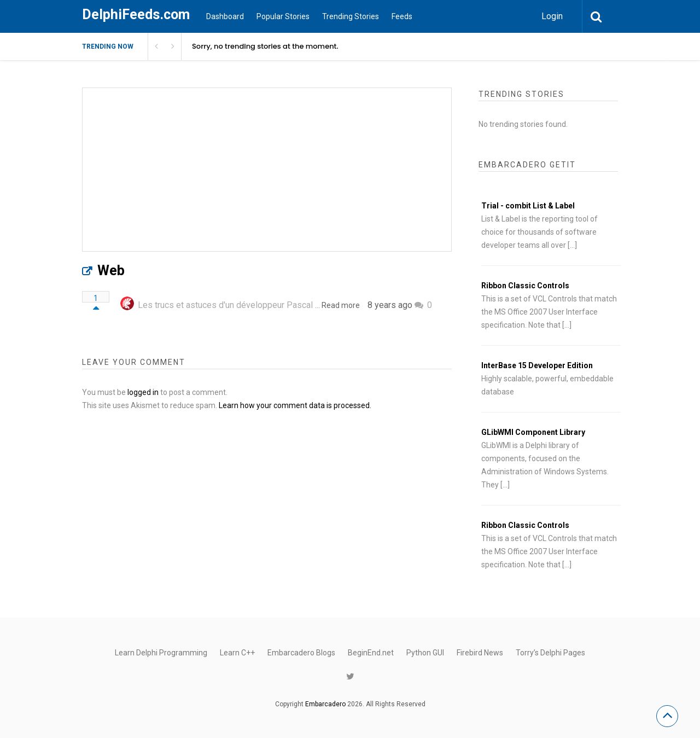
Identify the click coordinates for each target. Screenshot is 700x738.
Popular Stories (283, 16)
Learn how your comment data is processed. (295, 405)
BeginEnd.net (371, 653)
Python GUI (425, 653)
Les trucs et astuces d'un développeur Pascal (225, 305)
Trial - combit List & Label (528, 206)
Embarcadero (325, 704)
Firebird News (480, 653)
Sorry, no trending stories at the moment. (265, 46)
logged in (143, 392)
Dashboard (225, 16)
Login (552, 16)
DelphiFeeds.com (136, 14)
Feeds (402, 16)
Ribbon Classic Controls (525, 286)
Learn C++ (237, 653)
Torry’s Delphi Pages (550, 653)
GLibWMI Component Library (533, 432)
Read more (341, 305)
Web (111, 271)
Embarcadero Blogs (301, 653)
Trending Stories (351, 16)
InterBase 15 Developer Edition (537, 365)
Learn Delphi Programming (161, 653)
